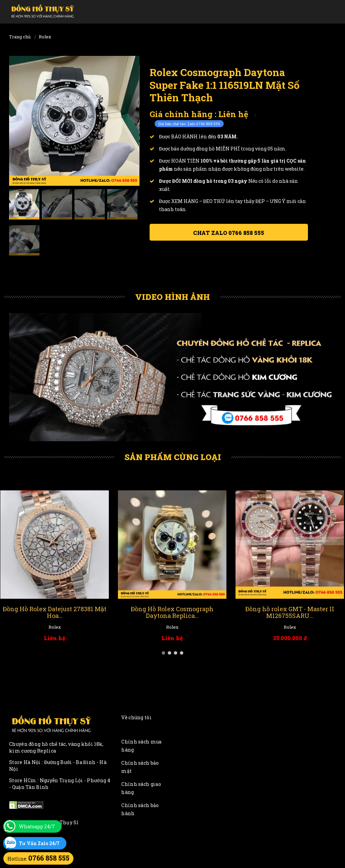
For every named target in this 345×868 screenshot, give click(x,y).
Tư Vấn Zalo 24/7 (39, 843)
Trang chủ (20, 37)
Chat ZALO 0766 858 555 (229, 233)
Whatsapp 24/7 (37, 826)
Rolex (45, 37)
